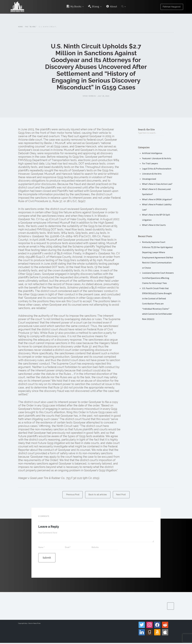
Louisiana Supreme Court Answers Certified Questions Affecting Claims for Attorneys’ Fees (158, 278)
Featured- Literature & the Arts (157, 159)
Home (21, 27)
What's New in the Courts (154, 225)
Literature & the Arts (152, 174)
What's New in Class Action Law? (157, 184)
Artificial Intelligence (152, 153)
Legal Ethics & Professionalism (157, 169)
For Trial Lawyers (150, 164)
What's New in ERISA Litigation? (157, 200)
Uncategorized (149, 179)
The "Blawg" (31, 27)
